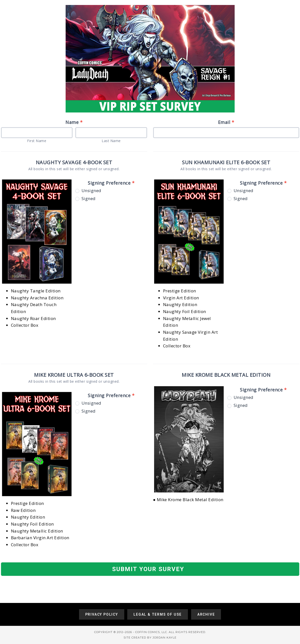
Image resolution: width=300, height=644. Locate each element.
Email (226, 122)
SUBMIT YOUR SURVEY (148, 569)
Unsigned (88, 191)
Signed (86, 199)
